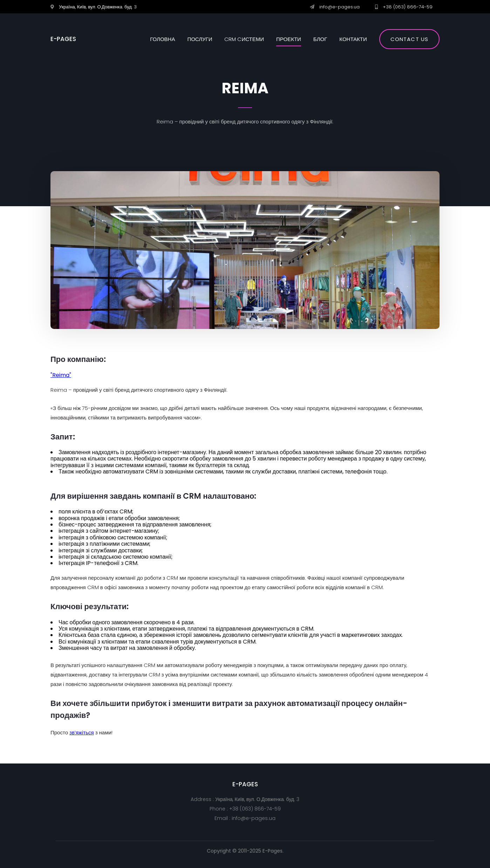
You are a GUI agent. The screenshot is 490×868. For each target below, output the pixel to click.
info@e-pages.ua (339, 7)
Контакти (353, 39)
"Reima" (61, 375)
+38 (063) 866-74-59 (408, 7)
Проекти (289, 39)
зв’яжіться (82, 732)
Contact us (409, 39)
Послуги (200, 39)
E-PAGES (63, 39)
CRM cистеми (244, 39)
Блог (320, 39)
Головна (162, 39)
